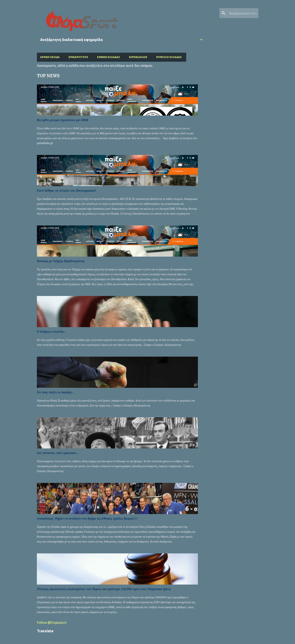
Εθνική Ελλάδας (108, 57)
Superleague (138, 57)
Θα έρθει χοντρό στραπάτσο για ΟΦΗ (63, 120)
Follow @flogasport (52, 622)
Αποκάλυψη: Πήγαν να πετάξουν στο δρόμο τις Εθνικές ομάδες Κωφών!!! (87, 518)
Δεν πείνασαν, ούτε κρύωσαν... (58, 453)
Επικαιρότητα (78, 57)
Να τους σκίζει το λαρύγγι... (56, 392)
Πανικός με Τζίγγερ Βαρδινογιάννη (61, 261)
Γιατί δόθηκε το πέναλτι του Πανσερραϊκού (66, 191)
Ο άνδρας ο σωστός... (52, 332)
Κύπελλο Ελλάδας (169, 57)
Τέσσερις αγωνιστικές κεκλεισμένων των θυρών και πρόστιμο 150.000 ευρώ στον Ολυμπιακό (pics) (104, 589)
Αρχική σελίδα (50, 57)
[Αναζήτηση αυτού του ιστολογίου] (237, 13)
